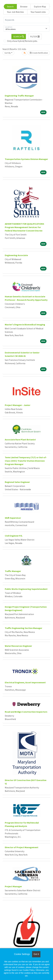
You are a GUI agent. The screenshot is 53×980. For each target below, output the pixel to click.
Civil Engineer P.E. (14, 536)
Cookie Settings (22, 954)
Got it (36, 954)
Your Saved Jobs (38, 12)
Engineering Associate (16, 255)
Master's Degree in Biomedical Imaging (25, 324)
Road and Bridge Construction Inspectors (26, 712)
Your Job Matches (15, 12)
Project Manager (13, 886)
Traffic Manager (13, 571)
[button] (35, 37)
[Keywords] (26, 20)
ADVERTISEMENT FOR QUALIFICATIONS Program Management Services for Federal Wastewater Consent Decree (24, 227)
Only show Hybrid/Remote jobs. (22, 41)
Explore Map (40, 7)
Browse (24, 7)
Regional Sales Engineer (17, 482)
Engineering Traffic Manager (19, 96)
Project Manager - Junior (18, 405)
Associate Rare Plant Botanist (20, 440)
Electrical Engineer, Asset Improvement (25, 682)
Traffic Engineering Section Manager (23, 628)
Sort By (8, 53)
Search (10, 7)
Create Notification (39, 53)
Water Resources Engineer (18, 646)
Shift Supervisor (13, 518)
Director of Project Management (22, 847)
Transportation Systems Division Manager (26, 159)
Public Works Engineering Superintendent (26, 589)
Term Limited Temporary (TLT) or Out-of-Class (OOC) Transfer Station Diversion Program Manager (26, 461)
